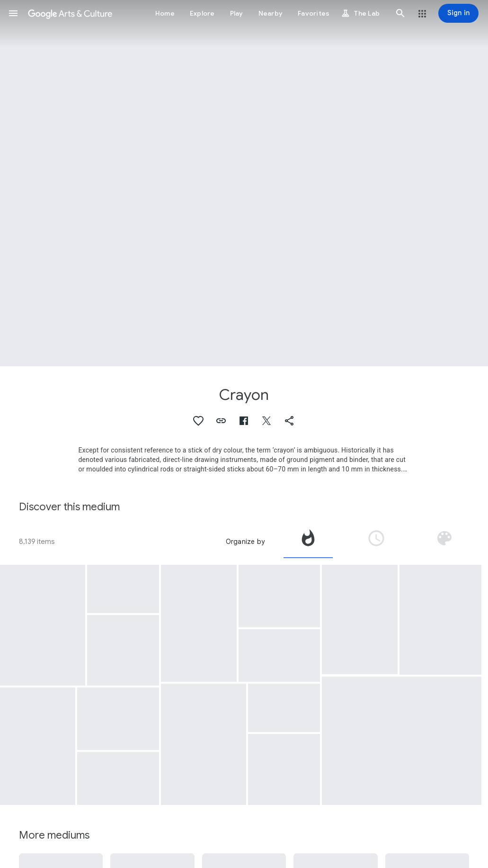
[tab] (308, 542)
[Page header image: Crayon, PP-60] (244, 183)
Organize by (245, 542)
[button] (13, 13)
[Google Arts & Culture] (70, 13)
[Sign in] (458, 13)
